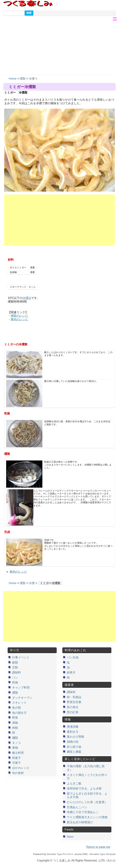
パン (15, 678)
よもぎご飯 (74, 783)
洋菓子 (16, 763)
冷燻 (32, 79)
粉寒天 (71, 672)
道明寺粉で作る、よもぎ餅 (84, 789)
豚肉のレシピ (19, 319)
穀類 (15, 663)
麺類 (15, 738)
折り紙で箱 (74, 747)
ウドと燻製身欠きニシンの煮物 (87, 817)
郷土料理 (18, 753)
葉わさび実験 (76, 737)
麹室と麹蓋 (74, 752)
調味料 (16, 672)
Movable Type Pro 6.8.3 (60, 854)
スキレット (19, 703)
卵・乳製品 (74, 697)
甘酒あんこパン (77, 807)
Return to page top (98, 847)
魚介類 (16, 708)
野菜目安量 (74, 702)
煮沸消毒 (73, 727)
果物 (15, 748)
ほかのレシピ (21, 768)
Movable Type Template (103, 854)
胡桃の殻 (73, 742)
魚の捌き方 (19, 713)
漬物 (15, 723)
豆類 (15, 667)
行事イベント (21, 657)
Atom (70, 837)
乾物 (15, 682)
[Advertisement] (59, 47)
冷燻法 (27, 298)
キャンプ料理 (21, 688)
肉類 (15, 728)
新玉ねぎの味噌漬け (80, 822)
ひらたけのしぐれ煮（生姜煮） (87, 802)
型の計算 (73, 712)
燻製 (23, 79)
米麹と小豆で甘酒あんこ (83, 812)
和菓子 (16, 758)
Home (13, 79)
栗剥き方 (73, 732)
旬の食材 (18, 773)
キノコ (16, 743)
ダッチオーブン (22, 698)
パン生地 (73, 657)
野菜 (15, 718)
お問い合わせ (107, 860)
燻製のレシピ (19, 316)
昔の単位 (73, 707)
